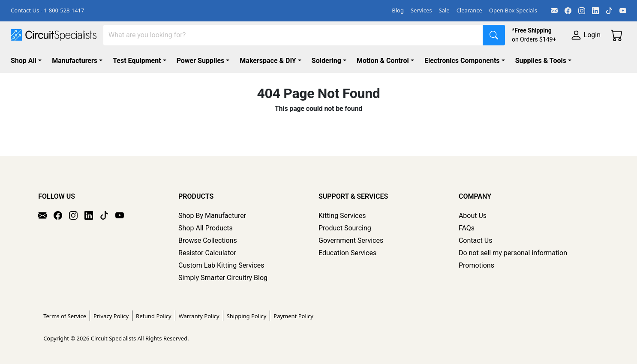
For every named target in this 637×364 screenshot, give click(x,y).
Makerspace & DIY (268, 61)
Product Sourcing (345, 228)
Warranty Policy (199, 316)
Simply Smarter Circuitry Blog (223, 278)
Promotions (476, 265)
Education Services (347, 253)
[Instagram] (582, 11)
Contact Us (476, 240)
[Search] (293, 35)
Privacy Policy (111, 316)
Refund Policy (154, 316)
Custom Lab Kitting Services (221, 265)
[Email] (554, 11)
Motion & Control (383, 61)
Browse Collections (208, 240)
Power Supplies (201, 61)
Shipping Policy (247, 316)
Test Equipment (137, 61)
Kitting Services (342, 216)
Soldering (326, 61)
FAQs (467, 228)
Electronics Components (462, 61)
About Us (473, 216)
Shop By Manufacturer (212, 216)
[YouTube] (623, 11)
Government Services (351, 240)
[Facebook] (568, 11)
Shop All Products (206, 228)
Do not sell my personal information (513, 253)
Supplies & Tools (541, 61)
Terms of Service (65, 316)
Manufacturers (75, 61)
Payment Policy (293, 316)
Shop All (24, 61)
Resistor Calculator (207, 253)
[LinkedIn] (595, 11)
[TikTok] (609, 11)
